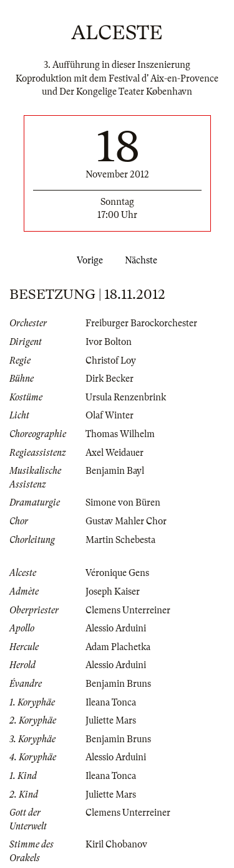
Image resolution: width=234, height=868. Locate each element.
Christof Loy (111, 361)
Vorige (87, 260)
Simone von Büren (123, 502)
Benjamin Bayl (115, 471)
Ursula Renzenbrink (126, 397)
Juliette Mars (111, 720)
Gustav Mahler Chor (126, 521)
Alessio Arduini (116, 628)
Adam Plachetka (118, 647)
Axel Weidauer (115, 453)
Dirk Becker (110, 379)
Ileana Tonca (111, 702)
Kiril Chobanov (116, 844)
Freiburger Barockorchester (141, 323)
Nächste (144, 260)
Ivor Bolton (109, 342)
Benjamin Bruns (118, 684)
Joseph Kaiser (113, 592)
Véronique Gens (117, 573)
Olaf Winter (110, 415)
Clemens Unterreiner (128, 610)
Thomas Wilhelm (120, 434)
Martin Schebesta (120, 540)
